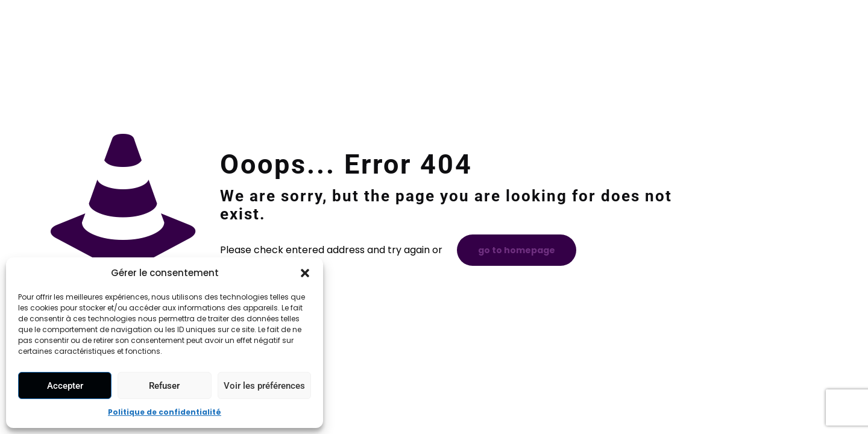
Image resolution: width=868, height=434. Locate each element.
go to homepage (517, 250)
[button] (305, 273)
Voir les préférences (264, 386)
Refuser (164, 386)
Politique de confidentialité (165, 412)
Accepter (65, 386)
